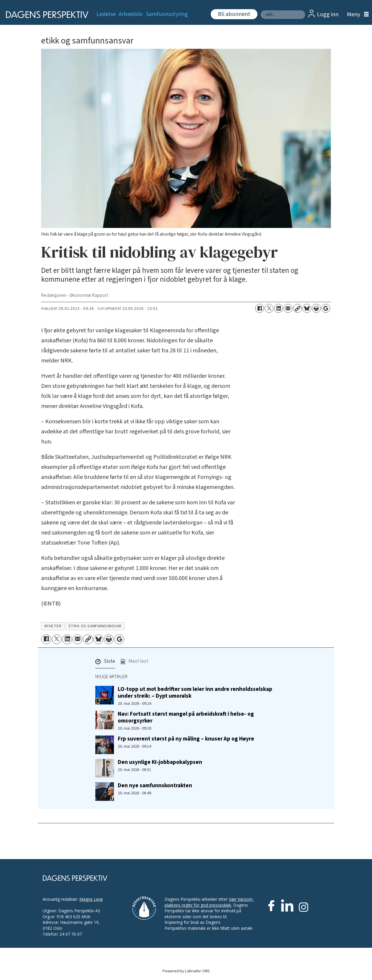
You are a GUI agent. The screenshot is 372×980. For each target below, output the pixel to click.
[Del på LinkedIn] (278, 308)
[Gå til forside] (45, 15)
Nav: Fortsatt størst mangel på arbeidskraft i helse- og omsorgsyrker (186, 717)
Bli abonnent (234, 14)
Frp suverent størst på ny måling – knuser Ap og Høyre (186, 739)
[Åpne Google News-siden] (326, 308)
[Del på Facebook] (260, 308)
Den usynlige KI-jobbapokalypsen (160, 762)
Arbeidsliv (131, 14)
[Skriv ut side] (316, 308)
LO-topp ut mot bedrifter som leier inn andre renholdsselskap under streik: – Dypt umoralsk (195, 693)
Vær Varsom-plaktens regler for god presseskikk (209, 902)
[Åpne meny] (356, 15)
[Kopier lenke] (297, 308)
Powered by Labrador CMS (186, 971)
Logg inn (328, 14)
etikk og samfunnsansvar (95, 626)
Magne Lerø (91, 899)
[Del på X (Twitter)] (269, 308)
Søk (261, 10)
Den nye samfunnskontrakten (155, 785)
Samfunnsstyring (167, 14)
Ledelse (106, 14)
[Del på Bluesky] (307, 308)
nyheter (53, 626)
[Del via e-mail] (288, 308)
